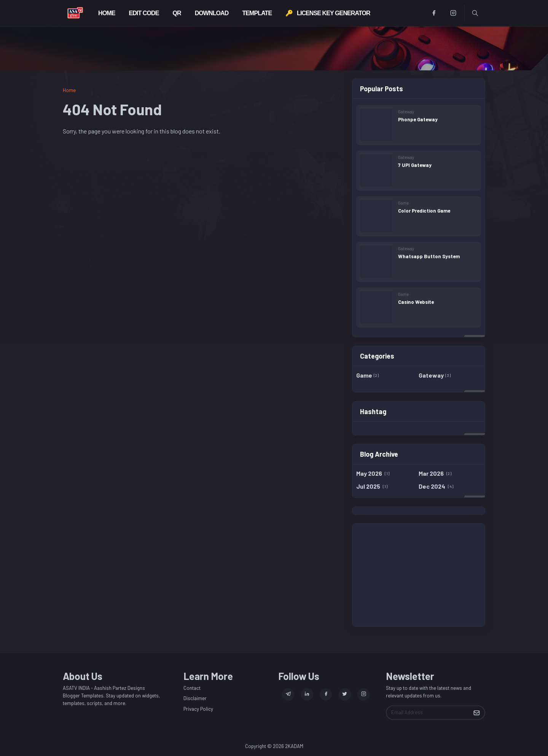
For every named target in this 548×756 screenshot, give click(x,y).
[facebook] (434, 13)
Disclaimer (195, 698)
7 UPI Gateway (415, 165)
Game (403, 203)
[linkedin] (307, 694)
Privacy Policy (198, 709)
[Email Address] (428, 713)
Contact (192, 688)
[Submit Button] (477, 713)
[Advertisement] (419, 575)
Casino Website (416, 302)
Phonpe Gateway (418, 119)
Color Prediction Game (424, 211)
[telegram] (288, 694)
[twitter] (345, 694)
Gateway (406, 112)
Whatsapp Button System (429, 256)
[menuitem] (107, 13)
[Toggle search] (475, 13)
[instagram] (453, 13)
